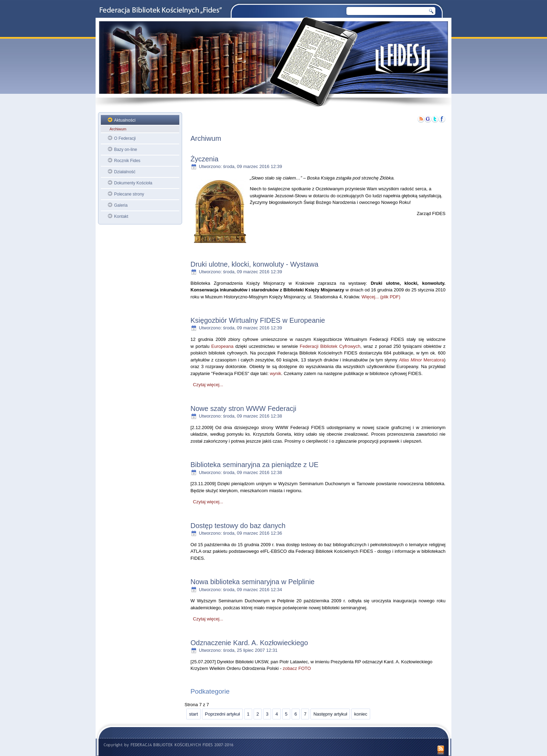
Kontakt (121, 216)
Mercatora (422, 360)
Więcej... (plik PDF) (381, 297)
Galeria (121, 205)
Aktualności (125, 120)
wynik (275, 373)
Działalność (125, 172)
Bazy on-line (126, 150)
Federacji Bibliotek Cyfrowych (330, 346)
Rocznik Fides (127, 161)
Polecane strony (129, 194)
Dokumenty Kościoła (133, 183)
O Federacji (125, 138)
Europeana (223, 346)
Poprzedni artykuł (222, 714)
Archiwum (118, 129)
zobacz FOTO (296, 668)
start (193, 714)
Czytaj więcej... (208, 385)
